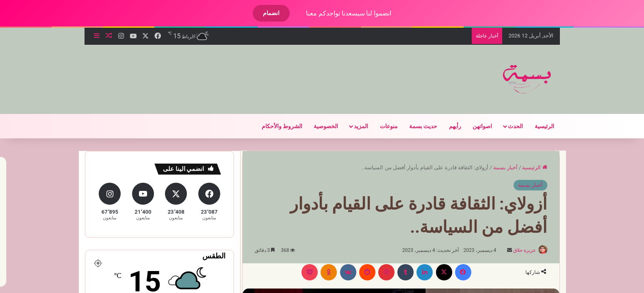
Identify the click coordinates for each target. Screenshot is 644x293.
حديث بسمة (416, 126)
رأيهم (448, 126)
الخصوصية (319, 126)
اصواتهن (475, 126)
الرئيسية (538, 126)
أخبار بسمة (499, 167)
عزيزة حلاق (514, 250)
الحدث (508, 126)
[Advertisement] (234, 71)
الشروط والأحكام (275, 126)
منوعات (382, 126)
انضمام (264, 13)
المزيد (354, 126)
